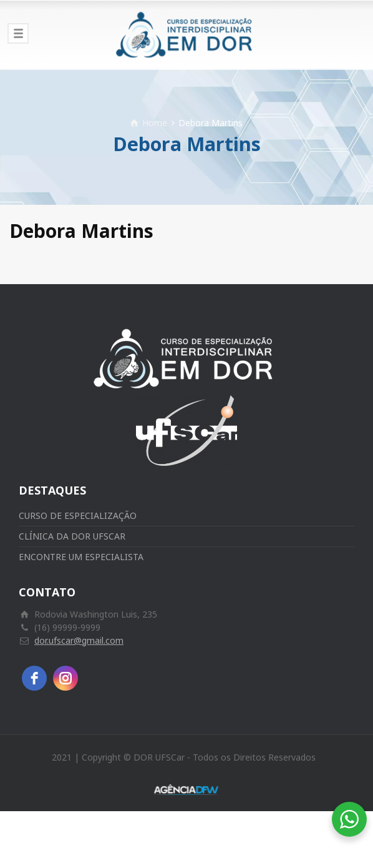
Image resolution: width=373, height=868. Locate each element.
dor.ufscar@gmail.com (79, 640)
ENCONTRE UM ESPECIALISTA (81, 557)
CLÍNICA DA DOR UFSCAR (72, 536)
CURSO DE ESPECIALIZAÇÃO (78, 515)
